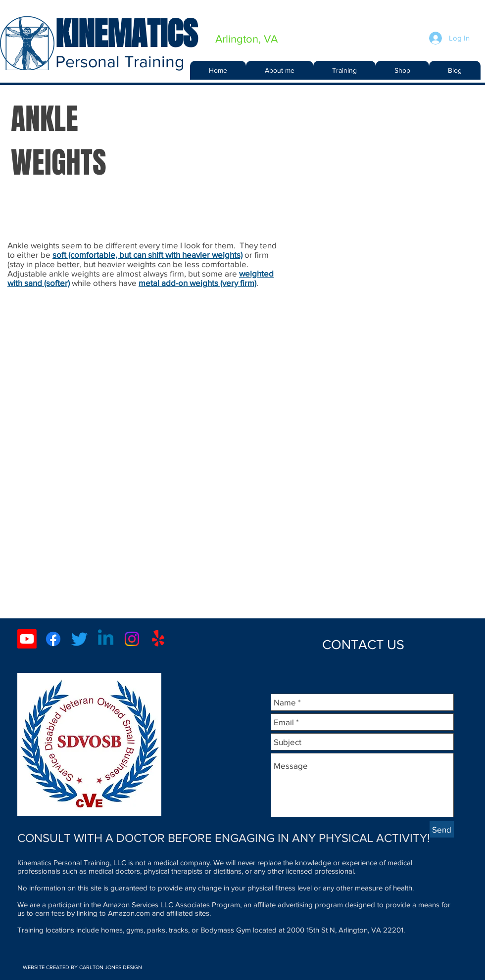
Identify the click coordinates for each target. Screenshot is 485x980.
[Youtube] (27, 639)
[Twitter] (79, 639)
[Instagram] (132, 639)
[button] (344, 70)
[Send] (442, 829)
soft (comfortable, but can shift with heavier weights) (147, 255)
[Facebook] (53, 639)
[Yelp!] (158, 639)
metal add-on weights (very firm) (197, 283)
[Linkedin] (106, 639)
